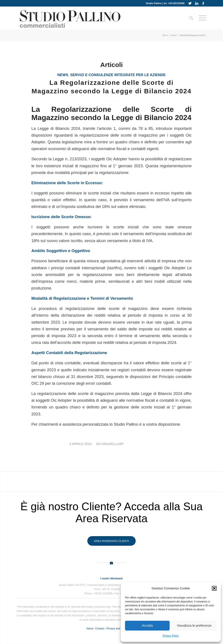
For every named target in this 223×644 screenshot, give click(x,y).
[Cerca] (191, 18)
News (63, 75)
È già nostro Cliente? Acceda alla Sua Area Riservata (112, 513)
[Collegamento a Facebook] (203, 3)
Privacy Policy (171, 636)
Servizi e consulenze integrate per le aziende (118, 75)
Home (173, 35)
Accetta (147, 625)
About (90, 629)
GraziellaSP (113, 444)
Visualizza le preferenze (194, 625)
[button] (214, 588)
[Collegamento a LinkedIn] (197, 3)
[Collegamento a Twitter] (190, 3)
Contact (100, 629)
